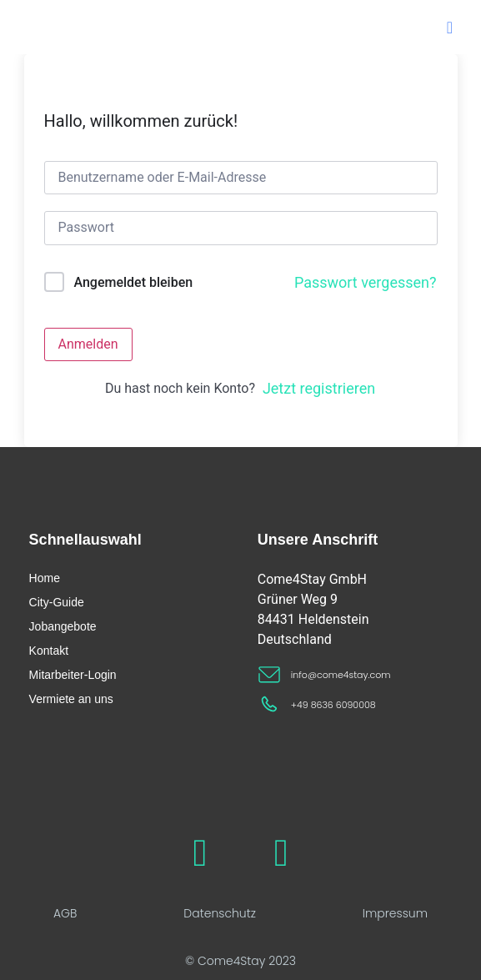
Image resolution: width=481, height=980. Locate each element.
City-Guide (57, 602)
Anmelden (88, 344)
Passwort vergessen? (366, 282)
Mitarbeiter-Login (73, 675)
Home (45, 578)
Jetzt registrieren (319, 388)
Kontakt (49, 651)
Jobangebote (63, 626)
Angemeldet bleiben (133, 282)
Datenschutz (220, 913)
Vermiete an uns (71, 699)
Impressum (395, 913)
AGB (65, 913)
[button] (450, 28)
